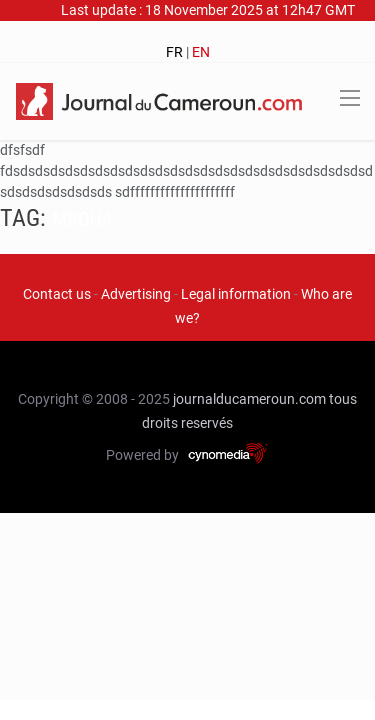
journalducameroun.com (249, 399)
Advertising (136, 294)
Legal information (236, 294)
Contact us (57, 294)
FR (174, 52)
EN (201, 52)
